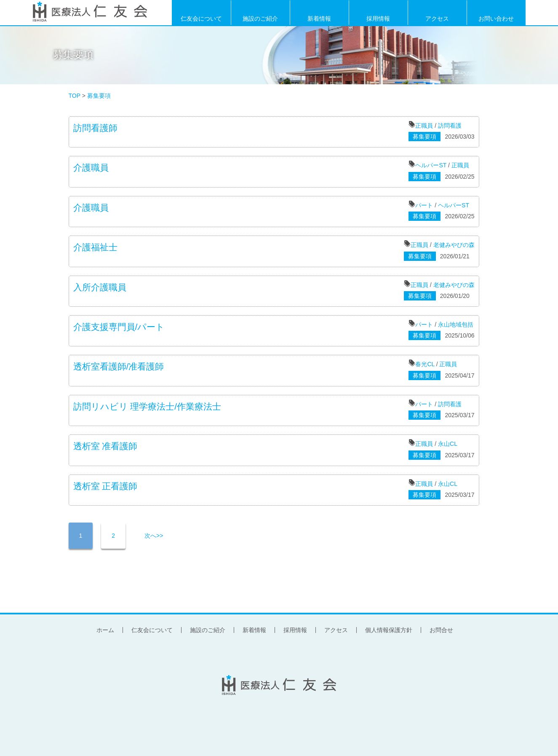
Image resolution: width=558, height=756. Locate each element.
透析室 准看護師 (105, 446)
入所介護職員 (100, 287)
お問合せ (441, 630)
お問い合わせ (496, 18)
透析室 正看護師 (105, 486)
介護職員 (91, 168)
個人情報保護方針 (389, 630)
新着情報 (319, 18)
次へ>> (154, 536)
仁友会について (201, 18)
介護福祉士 (95, 247)
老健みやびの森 (454, 245)
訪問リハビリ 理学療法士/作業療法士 (147, 406)
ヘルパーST (431, 165)
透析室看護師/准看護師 (119, 366)
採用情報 (378, 18)
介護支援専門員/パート (119, 327)
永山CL (448, 444)
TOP (75, 96)
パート (424, 205)
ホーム (105, 630)
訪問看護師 (95, 128)
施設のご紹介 (260, 18)
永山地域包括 (456, 324)
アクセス (437, 18)
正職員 (424, 126)
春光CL (425, 364)
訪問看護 (450, 126)
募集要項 (73, 55)
